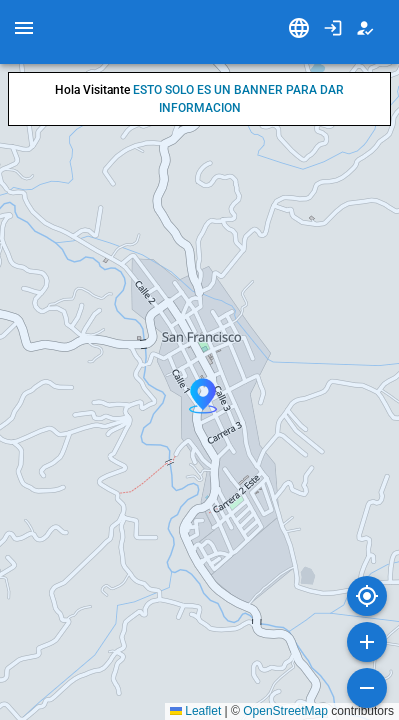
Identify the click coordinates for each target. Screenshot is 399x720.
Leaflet (195, 711)
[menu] (24, 28)
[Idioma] (299, 28)
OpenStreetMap (285, 711)
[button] (203, 396)
